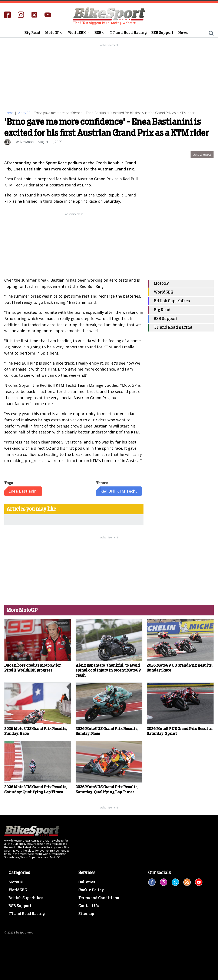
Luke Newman (23, 142)
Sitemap (86, 914)
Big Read (32, 33)
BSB (100, 33)
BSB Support (162, 33)
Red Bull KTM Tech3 (119, 491)
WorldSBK (79, 33)
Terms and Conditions (99, 898)
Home (9, 113)
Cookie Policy (91, 890)
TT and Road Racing (128, 33)
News (183, 33)
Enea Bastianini (23, 491)
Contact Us (89, 906)
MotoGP (54, 33)
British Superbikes (172, 301)
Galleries (87, 882)
